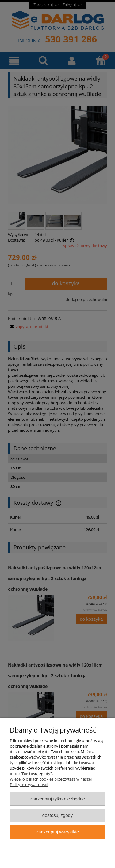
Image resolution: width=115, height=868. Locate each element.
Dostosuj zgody (58, 815)
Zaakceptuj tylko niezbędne (57, 799)
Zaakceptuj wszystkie (57, 832)
